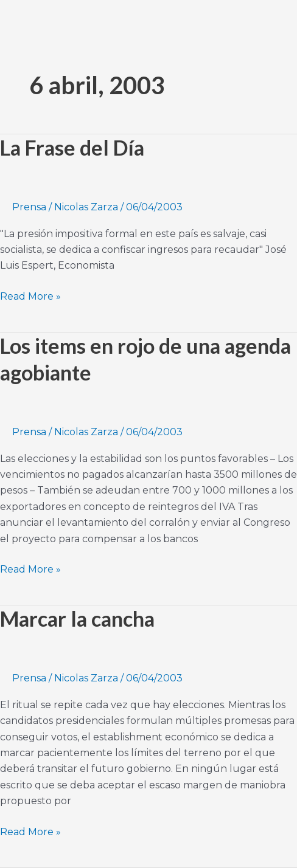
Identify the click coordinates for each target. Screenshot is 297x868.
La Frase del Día (72, 147)
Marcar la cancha (77, 618)
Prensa (29, 207)
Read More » (30, 295)
